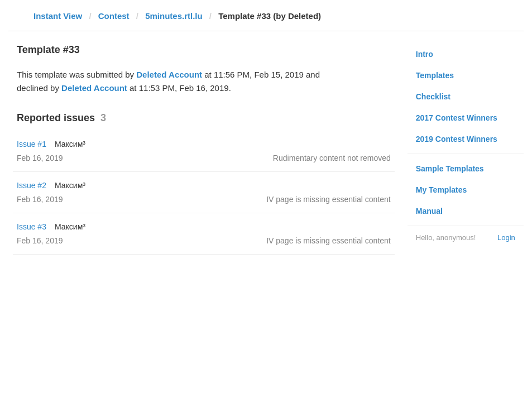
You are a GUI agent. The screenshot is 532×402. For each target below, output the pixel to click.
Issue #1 (32, 144)
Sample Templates (450, 169)
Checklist (433, 97)
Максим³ (70, 144)
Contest (114, 16)
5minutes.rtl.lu (174, 16)
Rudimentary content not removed (332, 158)
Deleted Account (169, 75)
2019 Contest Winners (457, 139)
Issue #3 (32, 227)
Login (506, 238)
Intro (425, 54)
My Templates (442, 190)
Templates (435, 75)
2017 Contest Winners (457, 118)
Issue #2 (32, 185)
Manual (429, 211)
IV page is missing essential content (329, 199)
